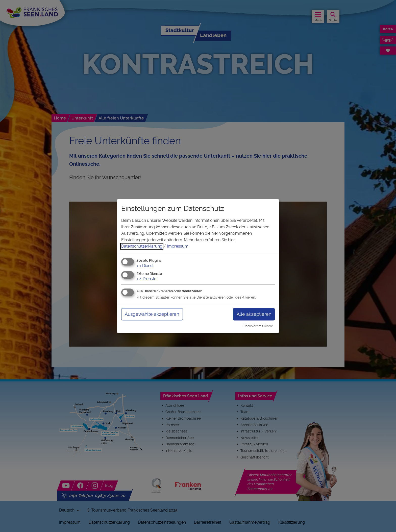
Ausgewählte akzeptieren (152, 314)
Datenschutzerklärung (142, 246)
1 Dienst (145, 266)
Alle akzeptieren (254, 314)
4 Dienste (146, 279)
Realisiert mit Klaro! (258, 326)
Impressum (178, 246)
